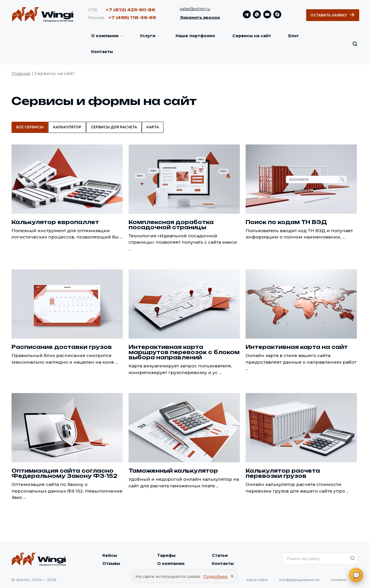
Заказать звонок (200, 17)
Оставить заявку (333, 15)
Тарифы (166, 555)
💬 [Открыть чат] (356, 575)
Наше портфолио (195, 36)
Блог (294, 36)
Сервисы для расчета (114, 127)
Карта (153, 127)
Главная (21, 73)
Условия (338, 580)
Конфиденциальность (299, 580)
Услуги (147, 36)
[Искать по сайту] (355, 44)
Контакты (102, 52)
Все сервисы (30, 127)
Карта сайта (257, 580)
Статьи (220, 555)
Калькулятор (67, 127)
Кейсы (110, 555)
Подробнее (215, 576)
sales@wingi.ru (195, 9)
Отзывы (111, 563)
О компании (105, 36)
